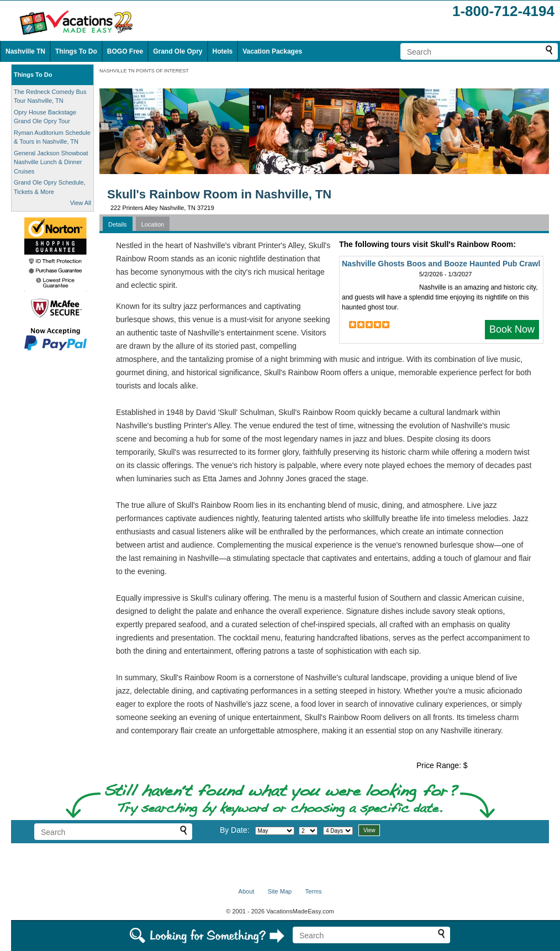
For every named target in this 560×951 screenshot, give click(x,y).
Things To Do (76, 51)
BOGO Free (125, 51)
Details (118, 224)
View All (81, 203)
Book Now (512, 329)
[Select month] (275, 831)
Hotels (223, 51)
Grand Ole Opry (178, 51)
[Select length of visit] (338, 831)
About (247, 891)
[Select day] (308, 831)
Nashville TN (25, 51)
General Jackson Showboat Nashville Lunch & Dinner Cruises (51, 162)
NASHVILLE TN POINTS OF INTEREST (144, 71)
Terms (313, 891)
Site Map (280, 891)
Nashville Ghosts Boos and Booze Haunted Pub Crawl (441, 264)
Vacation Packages (272, 51)
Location (153, 224)
